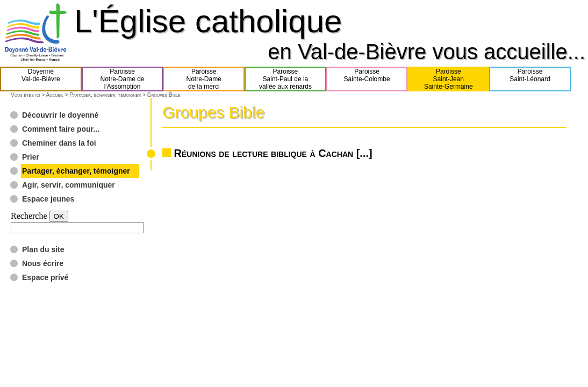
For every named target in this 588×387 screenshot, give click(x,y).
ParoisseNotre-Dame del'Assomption (123, 79)
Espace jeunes (48, 199)
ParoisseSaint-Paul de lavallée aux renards (285, 79)
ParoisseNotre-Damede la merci (204, 79)
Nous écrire (43, 263)
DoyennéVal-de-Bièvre (41, 79)
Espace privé (45, 277)
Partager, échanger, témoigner (105, 95)
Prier (31, 157)
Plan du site (43, 249)
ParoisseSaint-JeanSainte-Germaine (449, 79)
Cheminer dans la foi (59, 143)
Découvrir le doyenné (60, 115)
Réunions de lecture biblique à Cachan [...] (273, 153)
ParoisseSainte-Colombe (367, 79)
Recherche (29, 216)
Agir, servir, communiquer (69, 185)
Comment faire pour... (61, 129)
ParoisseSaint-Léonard (530, 79)
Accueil (54, 95)
